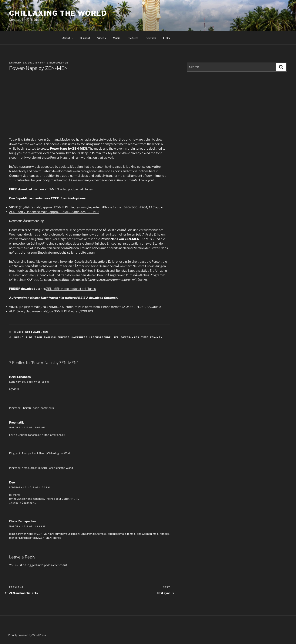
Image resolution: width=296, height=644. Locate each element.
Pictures (133, 38)
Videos (101, 38)
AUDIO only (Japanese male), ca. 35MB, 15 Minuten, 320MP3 (51, 311)
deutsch (36, 337)
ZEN (45, 332)
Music (117, 38)
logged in (33, 565)
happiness (80, 337)
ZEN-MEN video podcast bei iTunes (71, 289)
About (68, 38)
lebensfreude (100, 337)
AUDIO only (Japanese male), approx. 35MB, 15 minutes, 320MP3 (54, 212)
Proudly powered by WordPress (27, 635)
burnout (21, 337)
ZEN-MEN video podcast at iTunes (69, 189)
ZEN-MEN (156, 337)
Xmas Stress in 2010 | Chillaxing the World (47, 468)
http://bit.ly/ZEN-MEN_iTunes (43, 538)
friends (64, 337)
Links (166, 38)
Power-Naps (130, 337)
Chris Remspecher (54, 63)
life (116, 337)
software (33, 332)
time (145, 337)
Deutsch (151, 38)
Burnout (85, 38)
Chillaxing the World (58, 13)
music (19, 332)
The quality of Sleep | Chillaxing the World (46, 453)
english (50, 337)
